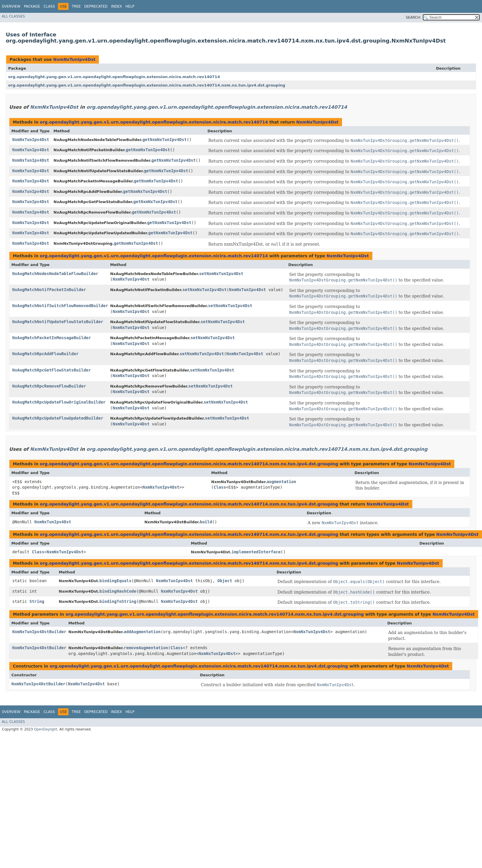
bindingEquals (115, 581)
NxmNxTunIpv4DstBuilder (39, 632)
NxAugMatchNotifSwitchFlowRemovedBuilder (60, 306)
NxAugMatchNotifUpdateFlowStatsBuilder (58, 322)
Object (225, 581)
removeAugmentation (146, 648)
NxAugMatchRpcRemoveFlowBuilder (49, 386)
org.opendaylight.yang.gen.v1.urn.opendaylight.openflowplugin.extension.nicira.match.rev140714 (114, 77)
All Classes (13, 16)
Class (49, 6)
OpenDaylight (45, 729)
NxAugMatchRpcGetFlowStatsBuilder (52, 370)
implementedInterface (256, 552)
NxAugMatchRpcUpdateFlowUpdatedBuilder (58, 418)
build (206, 522)
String (37, 601)
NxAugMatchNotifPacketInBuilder (49, 290)
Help (130, 6)
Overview (11, 6)
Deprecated (96, 6)
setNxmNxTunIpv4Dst (221, 274)
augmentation (281, 482)
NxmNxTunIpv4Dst (74, 59)
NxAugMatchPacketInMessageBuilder (52, 338)
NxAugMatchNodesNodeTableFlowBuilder (55, 274)
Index (117, 6)
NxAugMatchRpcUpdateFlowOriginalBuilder (59, 402)
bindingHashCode (118, 591)
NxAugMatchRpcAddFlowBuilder (45, 354)
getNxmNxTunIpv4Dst (164, 140)
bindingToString (118, 601)
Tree (76, 6)
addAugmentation (142, 632)
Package (32, 6)
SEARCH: (414, 17)
